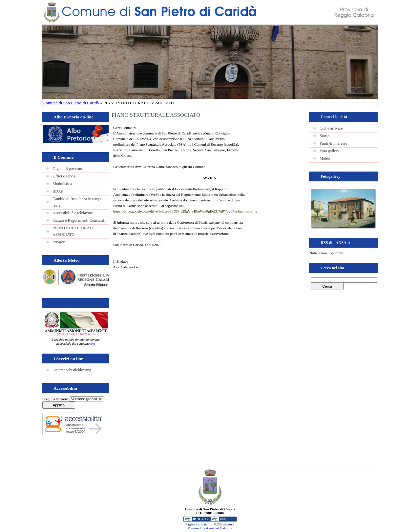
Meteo (325, 158)
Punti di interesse (334, 143)
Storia (324, 136)
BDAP (58, 191)
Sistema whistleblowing (72, 370)
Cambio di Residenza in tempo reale (77, 202)
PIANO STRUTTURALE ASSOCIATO (73, 231)
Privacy (59, 242)
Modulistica (62, 184)
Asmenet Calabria (219, 528)
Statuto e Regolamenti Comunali (79, 220)
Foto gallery (329, 151)
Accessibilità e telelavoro (73, 213)
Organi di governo (67, 169)
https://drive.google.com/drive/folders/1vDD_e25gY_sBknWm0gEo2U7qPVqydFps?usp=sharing (185, 211)
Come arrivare (331, 128)
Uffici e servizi (65, 176)
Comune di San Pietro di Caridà (71, 103)
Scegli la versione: (56, 399)
